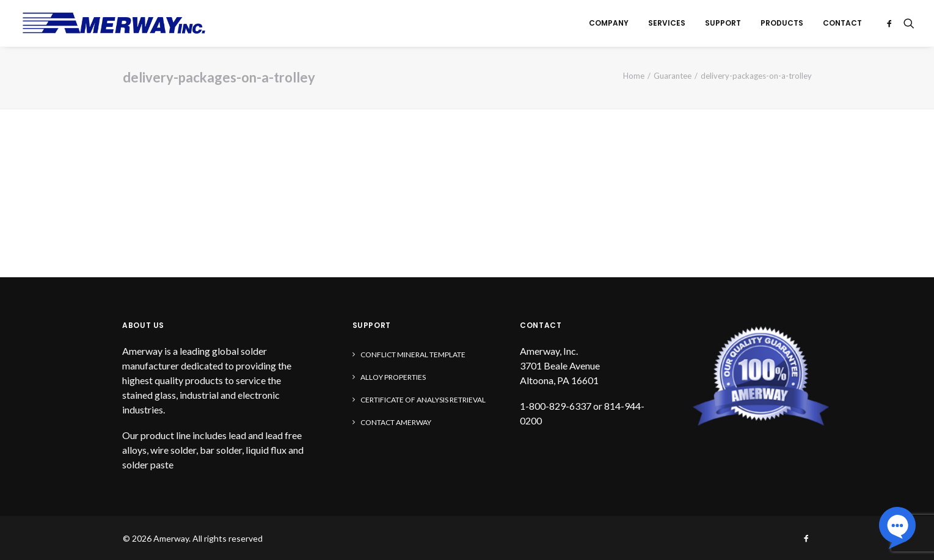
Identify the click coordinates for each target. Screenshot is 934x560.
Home (634, 76)
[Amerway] (114, 23)
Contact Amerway (396, 422)
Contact (842, 23)
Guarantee (673, 76)
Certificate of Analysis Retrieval (423, 400)
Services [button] (667, 23)
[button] (892, 23)
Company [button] (609, 23)
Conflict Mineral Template (413, 355)
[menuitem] (609, 23)
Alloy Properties (393, 377)
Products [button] (782, 23)
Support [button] (723, 23)
